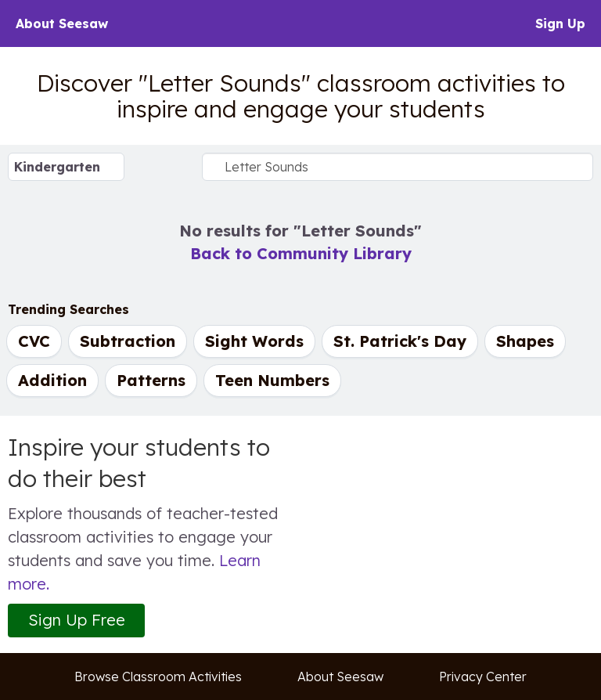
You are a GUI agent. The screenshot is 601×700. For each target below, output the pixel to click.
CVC (34, 341)
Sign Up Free (77, 620)
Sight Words (254, 341)
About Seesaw (62, 23)
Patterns (151, 380)
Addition (52, 380)
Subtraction (128, 341)
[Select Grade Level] (66, 167)
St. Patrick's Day (400, 341)
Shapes (525, 341)
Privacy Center (483, 677)
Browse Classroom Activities (158, 677)
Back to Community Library (301, 253)
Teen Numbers (272, 380)
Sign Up (560, 23)
